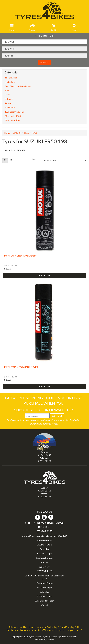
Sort (34, 159)
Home (7, 133)
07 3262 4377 (45, 497)
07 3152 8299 (45, 461)
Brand (7, 90)
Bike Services (11, 78)
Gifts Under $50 (12, 120)
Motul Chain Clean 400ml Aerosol (21, 256)
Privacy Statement (69, 637)
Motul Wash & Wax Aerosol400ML (21, 367)
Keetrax (50, 640)
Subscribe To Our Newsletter (44, 410)
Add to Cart (45, 275)
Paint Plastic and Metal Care (18, 86)
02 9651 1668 (45, 491)
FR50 (27, 133)
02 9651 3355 (45, 455)
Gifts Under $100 (13, 116)
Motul (7, 95)
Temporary (10, 107)
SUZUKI (17, 133)
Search (45, 63)
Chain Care (10, 82)
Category (9, 99)
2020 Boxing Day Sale (14, 112)
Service (8, 103)
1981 (35, 133)
